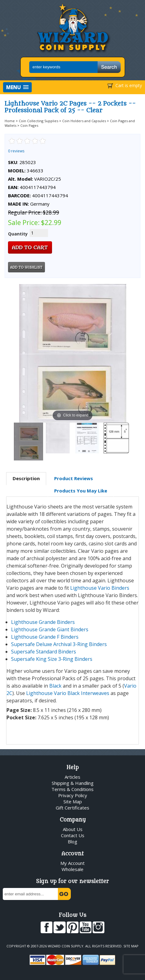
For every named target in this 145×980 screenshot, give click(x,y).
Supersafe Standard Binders (44, 652)
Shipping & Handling (73, 783)
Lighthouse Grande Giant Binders (50, 629)
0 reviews (16, 151)
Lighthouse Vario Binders (100, 588)
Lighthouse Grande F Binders (45, 637)
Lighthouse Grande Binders (43, 622)
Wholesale (72, 869)
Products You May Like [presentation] (81, 491)
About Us (73, 829)
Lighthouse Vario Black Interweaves (68, 693)
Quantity (18, 234)
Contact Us (73, 835)
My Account (72, 863)
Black (55, 686)
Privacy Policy (73, 795)
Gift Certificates (72, 808)
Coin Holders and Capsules (84, 121)
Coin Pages (29, 125)
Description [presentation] (26, 478)
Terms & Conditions (72, 789)
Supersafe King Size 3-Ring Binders (52, 659)
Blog (72, 841)
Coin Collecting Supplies (38, 121)
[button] (17, 87)
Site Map (73, 801)
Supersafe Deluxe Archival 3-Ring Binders (59, 644)
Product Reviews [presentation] (74, 478)
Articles (72, 777)
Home (10, 121)
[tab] (26, 479)
